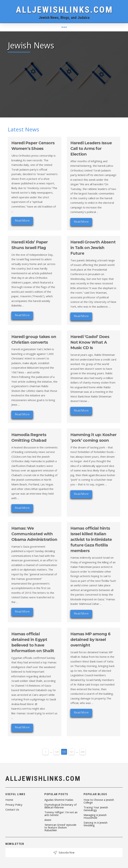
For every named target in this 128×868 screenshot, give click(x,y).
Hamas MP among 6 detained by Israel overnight (90, 640)
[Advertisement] (64, 82)
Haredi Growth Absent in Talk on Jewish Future (93, 248)
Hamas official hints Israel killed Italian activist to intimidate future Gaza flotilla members (91, 539)
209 (82, 752)
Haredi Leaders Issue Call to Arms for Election (91, 149)
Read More (22, 221)
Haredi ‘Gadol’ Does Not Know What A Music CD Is (90, 342)
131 (71, 752)
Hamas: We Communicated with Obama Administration (34, 534)
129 (57, 752)
